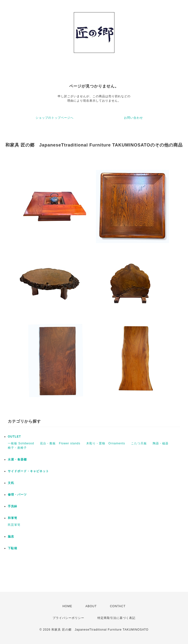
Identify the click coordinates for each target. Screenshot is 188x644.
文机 (11, 483)
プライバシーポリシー (68, 618)
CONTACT (118, 606)
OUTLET (14, 437)
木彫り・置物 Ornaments (106, 443)
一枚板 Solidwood (21, 443)
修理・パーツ (17, 495)
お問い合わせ (133, 118)
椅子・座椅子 (17, 448)
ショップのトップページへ (55, 118)
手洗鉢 (13, 506)
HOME (67, 606)
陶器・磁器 (161, 443)
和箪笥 (13, 518)
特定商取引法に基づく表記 (116, 618)
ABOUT (91, 606)
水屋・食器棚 (17, 459)
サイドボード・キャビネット (28, 471)
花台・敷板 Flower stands (60, 443)
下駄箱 (13, 548)
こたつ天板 (139, 443)
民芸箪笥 (14, 525)
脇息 (11, 537)
